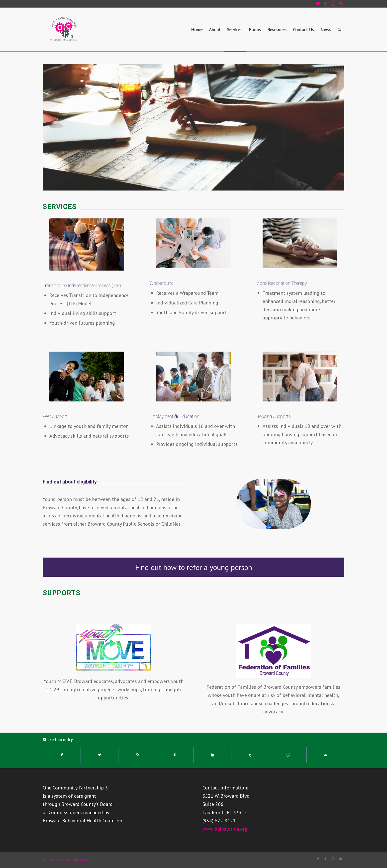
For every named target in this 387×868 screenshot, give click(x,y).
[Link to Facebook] (326, 4)
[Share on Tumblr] (250, 755)
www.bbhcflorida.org (225, 829)
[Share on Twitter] (99, 755)
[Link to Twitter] (318, 4)
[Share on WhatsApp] (137, 755)
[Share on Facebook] (62, 755)
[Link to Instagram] (333, 4)
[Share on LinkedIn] (212, 755)
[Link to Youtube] (341, 4)
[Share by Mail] (325, 755)
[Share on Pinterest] (175, 755)
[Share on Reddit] (288, 755)
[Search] (339, 30)
